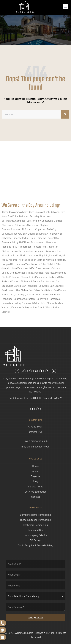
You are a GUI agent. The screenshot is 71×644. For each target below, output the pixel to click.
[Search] (65, 114)
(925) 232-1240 (36, 432)
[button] (65, 7)
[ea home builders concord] (35, 175)
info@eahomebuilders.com (35, 446)
